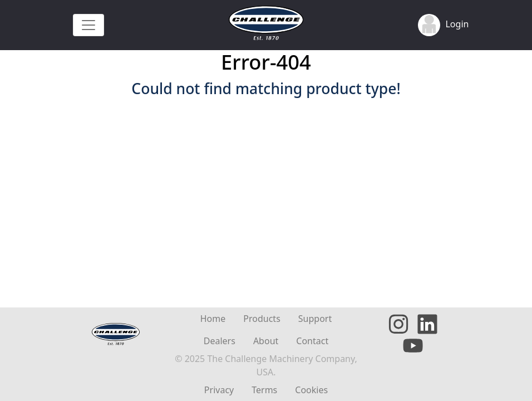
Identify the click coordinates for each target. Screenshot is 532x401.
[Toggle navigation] (88, 25)
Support (315, 319)
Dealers (220, 341)
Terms (264, 390)
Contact (312, 341)
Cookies (311, 390)
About (266, 341)
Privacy (219, 390)
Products (262, 319)
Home (213, 319)
